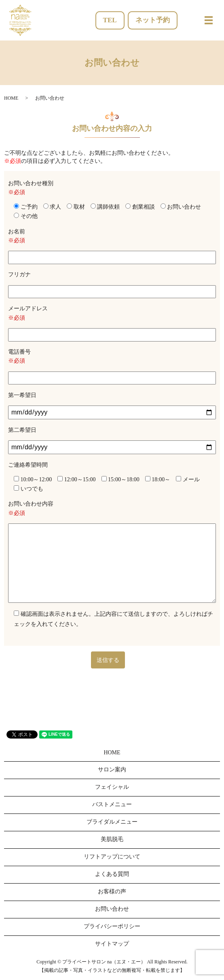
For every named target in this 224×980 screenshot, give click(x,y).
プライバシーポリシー (112, 926)
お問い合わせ (112, 909)
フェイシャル (112, 787)
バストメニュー (112, 804)
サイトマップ (112, 944)
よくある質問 (112, 874)
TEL (110, 20)
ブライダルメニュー (112, 822)
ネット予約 (153, 20)
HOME (11, 98)
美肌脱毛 (112, 839)
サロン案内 (112, 770)
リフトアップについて (112, 857)
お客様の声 (112, 891)
